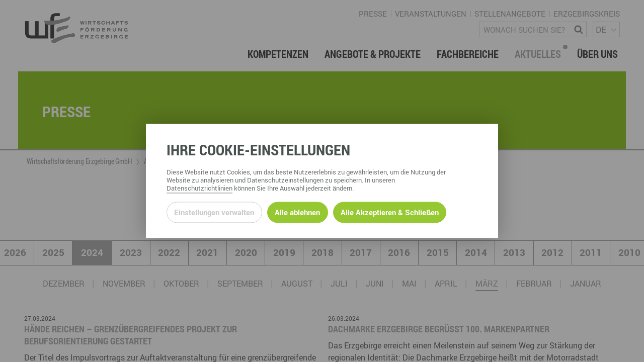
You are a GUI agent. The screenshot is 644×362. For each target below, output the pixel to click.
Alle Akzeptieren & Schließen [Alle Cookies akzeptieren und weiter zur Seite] (390, 212)
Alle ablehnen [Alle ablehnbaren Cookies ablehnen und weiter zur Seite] (297, 212)
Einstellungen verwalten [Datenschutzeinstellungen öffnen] (214, 212)
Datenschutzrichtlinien (199, 189)
